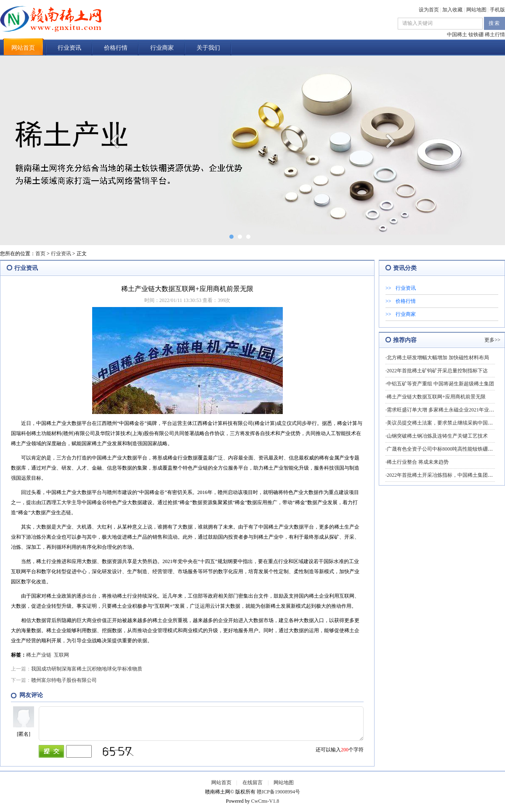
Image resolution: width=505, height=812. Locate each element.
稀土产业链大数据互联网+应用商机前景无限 (436, 397)
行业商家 (162, 48)
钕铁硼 (476, 35)
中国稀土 (457, 35)
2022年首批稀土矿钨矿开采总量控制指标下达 (437, 371)
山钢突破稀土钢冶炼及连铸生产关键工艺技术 (437, 436)
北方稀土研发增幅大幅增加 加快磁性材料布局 (438, 358)
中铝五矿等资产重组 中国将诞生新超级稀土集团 (440, 384)
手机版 (497, 10)
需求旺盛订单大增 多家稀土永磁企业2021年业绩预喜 (445, 410)
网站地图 (476, 10)
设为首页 (429, 10)
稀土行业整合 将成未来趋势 (418, 462)
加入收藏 (452, 10)
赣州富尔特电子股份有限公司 (64, 680)
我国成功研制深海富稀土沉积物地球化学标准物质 (87, 669)
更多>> (492, 340)
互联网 (61, 655)
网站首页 (23, 48)
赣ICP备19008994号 (278, 792)
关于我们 (208, 48)
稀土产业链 (39, 655)
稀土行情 (495, 35)
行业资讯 (69, 48)
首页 (40, 254)
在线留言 (252, 783)
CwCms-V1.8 (265, 801)
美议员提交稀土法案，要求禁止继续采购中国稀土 (442, 423)
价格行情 (116, 48)
